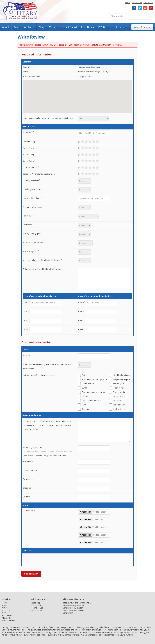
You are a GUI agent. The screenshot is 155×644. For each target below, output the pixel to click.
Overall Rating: (29, 141)
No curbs (117, 400)
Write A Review (142, 27)
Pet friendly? (28, 225)
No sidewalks (119, 405)
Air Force (29, 27)
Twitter (140, 8)
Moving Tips (7, 618)
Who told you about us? (33, 447)
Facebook (134, 8)
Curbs (84, 388)
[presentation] (43, 560)
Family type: (28, 216)
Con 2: (81, 312)
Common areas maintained (94, 392)
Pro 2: (26, 312)
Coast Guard (70, 27)
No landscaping (120, 396)
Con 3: (81, 320)
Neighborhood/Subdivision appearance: (40, 375)
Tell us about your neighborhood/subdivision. (42, 269)
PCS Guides (105, 27)
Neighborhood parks (122, 375)
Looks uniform (88, 384)
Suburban (86, 409)
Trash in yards (119, 388)
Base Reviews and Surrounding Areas (78, 603)
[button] (77, 94)
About (6, 27)
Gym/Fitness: (28, 479)
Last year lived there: (32, 198)
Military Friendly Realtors (73, 608)
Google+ (145, 8)
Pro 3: (26, 320)
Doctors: (26, 497)
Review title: (28, 133)
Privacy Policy (37, 605)
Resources (121, 27)
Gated (84, 375)
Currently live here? (31, 180)
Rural (84, 405)
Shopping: (27, 488)
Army (17, 27)
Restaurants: (28, 461)
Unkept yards (119, 384)
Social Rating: (28, 154)
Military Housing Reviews (73, 605)
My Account (137, 3)
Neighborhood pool (122, 379)
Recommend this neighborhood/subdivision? (42, 260)
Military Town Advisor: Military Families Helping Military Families (21, 11)
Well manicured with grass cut (95, 379)
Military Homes (69, 613)
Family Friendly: (29, 148)
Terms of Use (37, 608)
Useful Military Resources (73, 610)
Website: (26, 355)
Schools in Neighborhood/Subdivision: (39, 174)
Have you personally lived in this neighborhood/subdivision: (48, 118)
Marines (53, 27)
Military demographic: (32, 234)
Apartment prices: (30, 251)
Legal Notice (37, 610)
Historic (85, 396)
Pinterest (151, 8)
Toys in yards (119, 392)
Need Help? (36, 603)
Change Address (85, 76)
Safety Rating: (29, 161)
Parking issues (119, 409)
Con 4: (81, 329)
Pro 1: (26, 303)
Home (127, 3)
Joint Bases (87, 27)
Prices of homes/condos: (33, 242)
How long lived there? (32, 189)
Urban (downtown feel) (92, 400)
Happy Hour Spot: (30, 470)
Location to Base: (30, 167)
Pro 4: (26, 329)
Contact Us (148, 3)
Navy (42, 27)
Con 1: (81, 303)
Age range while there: (32, 207)
